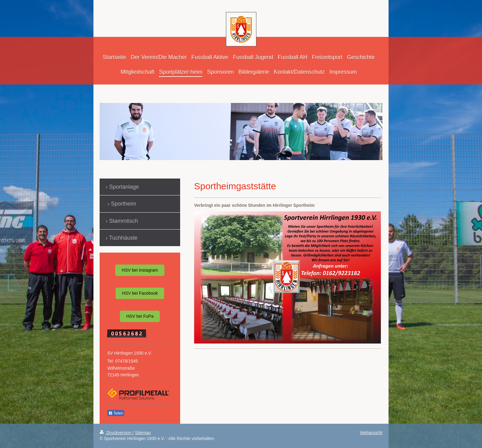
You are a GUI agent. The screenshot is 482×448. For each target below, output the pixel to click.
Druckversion (116, 433)
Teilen (116, 413)
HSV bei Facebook (140, 293)
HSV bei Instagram (140, 270)
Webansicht (371, 433)
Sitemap (143, 433)
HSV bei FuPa (140, 316)
